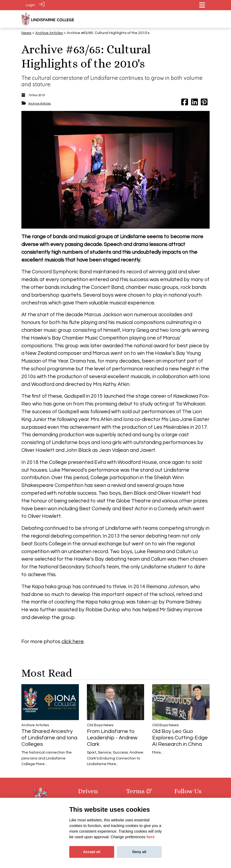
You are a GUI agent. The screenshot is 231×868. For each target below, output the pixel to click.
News (26, 33)
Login (30, 5)
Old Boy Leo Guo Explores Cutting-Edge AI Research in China (180, 738)
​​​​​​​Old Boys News (100, 725)
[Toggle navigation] (202, 5)
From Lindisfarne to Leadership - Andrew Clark (112, 738)
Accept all (92, 852)
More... (41, 764)
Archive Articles (49, 33)
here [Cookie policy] (151, 837)
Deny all (139, 852)
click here (73, 641)
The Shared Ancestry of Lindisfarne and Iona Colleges (49, 738)
